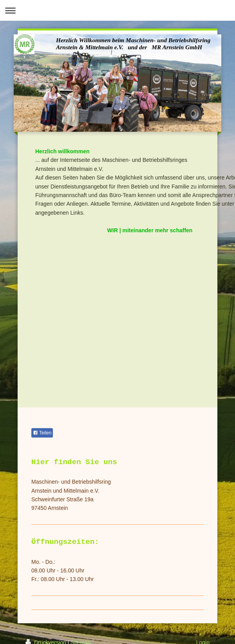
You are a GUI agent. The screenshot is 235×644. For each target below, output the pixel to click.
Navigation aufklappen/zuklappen (117, 10)
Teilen (42, 433)
